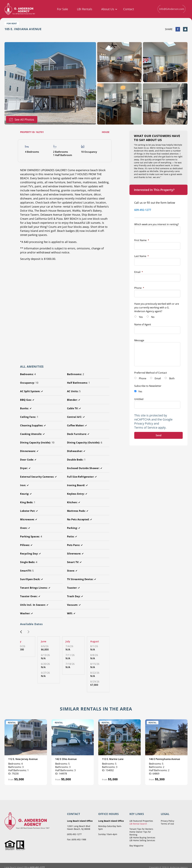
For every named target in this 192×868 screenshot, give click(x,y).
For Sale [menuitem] (62, 9)
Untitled (139, 399)
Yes (141, 317)
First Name (142, 240)
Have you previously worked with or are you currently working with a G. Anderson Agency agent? (157, 308)
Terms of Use (167, 824)
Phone (139, 288)
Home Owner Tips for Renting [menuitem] (140, 833)
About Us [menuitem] (108, 9)
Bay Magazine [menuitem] (136, 846)
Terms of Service (146, 427)
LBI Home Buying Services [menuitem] (142, 838)
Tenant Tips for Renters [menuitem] (141, 829)
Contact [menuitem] (129, 9)
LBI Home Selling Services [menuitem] (142, 840)
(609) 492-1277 (74, 834)
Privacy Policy (144, 423)
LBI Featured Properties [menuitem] (141, 821)
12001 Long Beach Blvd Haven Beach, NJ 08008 (79, 828)
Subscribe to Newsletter (148, 386)
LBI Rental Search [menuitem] (138, 824)
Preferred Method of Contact (151, 373)
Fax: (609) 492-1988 (77, 839)
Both (172, 378)
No (153, 317)
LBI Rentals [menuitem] (85, 9)
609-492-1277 (143, 210)
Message (139, 340)
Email (139, 272)
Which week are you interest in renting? (157, 224)
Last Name (142, 256)
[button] (21, 632)
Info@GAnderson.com (171, 9)
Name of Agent (143, 324)
